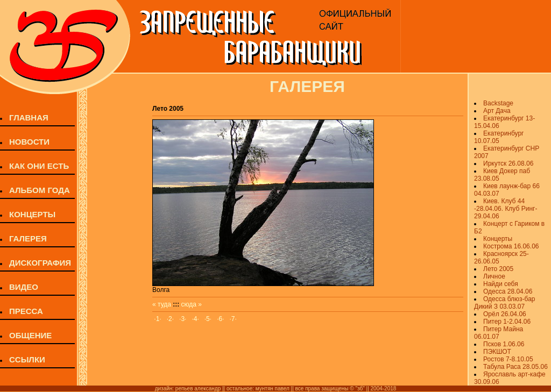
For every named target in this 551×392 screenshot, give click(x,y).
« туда (162, 304)
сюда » (192, 304)
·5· (208, 319)
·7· (233, 319)
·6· (220, 319)
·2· (170, 319)
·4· (195, 319)
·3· (183, 319)
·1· (157, 319)
